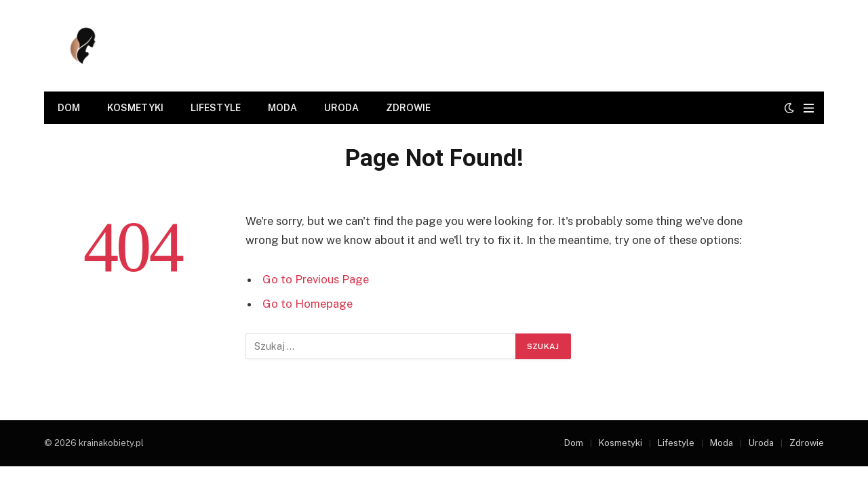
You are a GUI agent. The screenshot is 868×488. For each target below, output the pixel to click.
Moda (282, 108)
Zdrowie (408, 108)
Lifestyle (216, 108)
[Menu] (809, 108)
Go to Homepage (308, 304)
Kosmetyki (135, 108)
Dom (69, 108)
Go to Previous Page (316, 279)
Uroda (341, 108)
